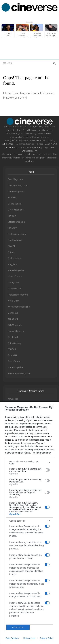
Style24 (11, 246)
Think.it (11, 252)
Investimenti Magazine (19, 307)
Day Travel (13, 337)
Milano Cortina (15, 276)
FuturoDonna (14, 361)
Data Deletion (12, 638)
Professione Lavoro (17, 234)
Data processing (30, 151)
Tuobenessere (15, 258)
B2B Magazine (15, 325)
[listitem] (29, 463)
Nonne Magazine (16, 270)
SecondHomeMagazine (19, 374)
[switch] (47, 470)
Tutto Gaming (14, 343)
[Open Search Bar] (54, 63)
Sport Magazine (15, 240)
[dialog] (29, 523)
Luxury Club (13, 283)
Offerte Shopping (16, 222)
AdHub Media (8, 144)
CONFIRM (18, 627)
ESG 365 (12, 349)
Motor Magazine (16, 210)
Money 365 (13, 313)
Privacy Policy (47, 638)
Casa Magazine (15, 179)
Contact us (9, 147)
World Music (13, 301)
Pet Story (12, 228)
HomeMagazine (15, 367)
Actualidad (13, 399)
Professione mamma (18, 295)
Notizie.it (12, 216)
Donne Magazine (16, 192)
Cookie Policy (22, 147)
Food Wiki (12, 355)
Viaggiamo (13, 264)
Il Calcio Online (15, 289)
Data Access (29, 638)
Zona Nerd (13, 319)
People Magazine (16, 331)
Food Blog (12, 198)
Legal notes (49, 147)
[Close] (53, 407)
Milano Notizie (14, 204)
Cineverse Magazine (18, 186)
